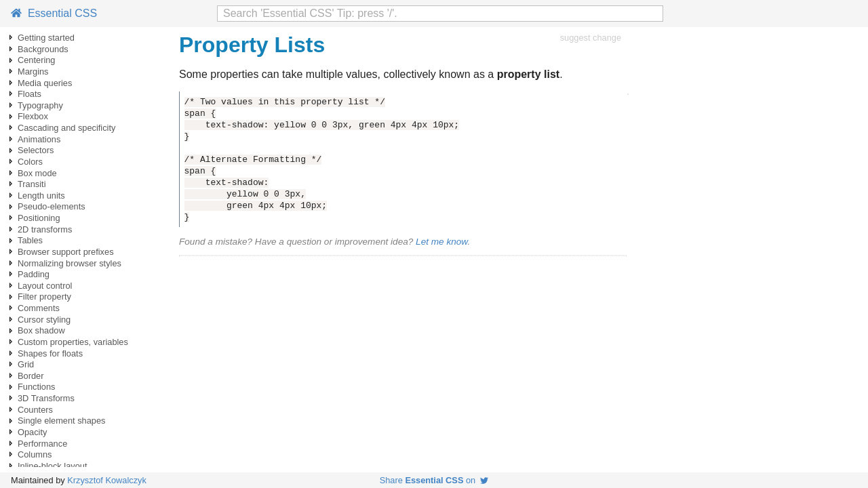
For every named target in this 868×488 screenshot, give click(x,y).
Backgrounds (43, 49)
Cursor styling (44, 320)
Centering (37, 60)
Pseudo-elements (52, 206)
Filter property (44, 297)
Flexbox (33, 116)
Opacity (32, 432)
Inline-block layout (52, 466)
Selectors (36, 150)
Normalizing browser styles (70, 263)
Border (31, 376)
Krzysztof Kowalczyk (107, 480)
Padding (34, 274)
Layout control (45, 286)
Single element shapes (61, 421)
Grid (26, 364)
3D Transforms (46, 398)
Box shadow (41, 330)
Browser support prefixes (66, 252)
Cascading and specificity (66, 128)
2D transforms (45, 229)
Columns (35, 454)
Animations (39, 139)
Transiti (32, 184)
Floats (29, 94)
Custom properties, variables (73, 342)
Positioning (39, 218)
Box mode (37, 173)
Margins (33, 72)
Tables (30, 240)
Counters (35, 410)
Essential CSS (54, 13)
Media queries (45, 83)
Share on (434, 480)
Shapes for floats (50, 353)
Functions (36, 387)
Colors (30, 162)
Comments (39, 308)
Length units (41, 196)
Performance (42, 444)
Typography (40, 105)
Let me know (441, 242)
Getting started (46, 38)
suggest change (591, 38)
